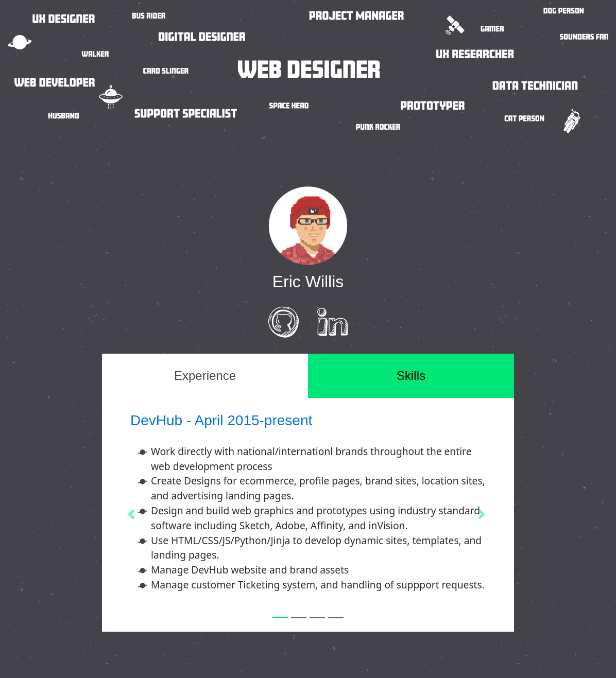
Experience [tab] (205, 376)
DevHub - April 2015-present (221, 420)
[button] (133, 515)
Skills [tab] (411, 376)
